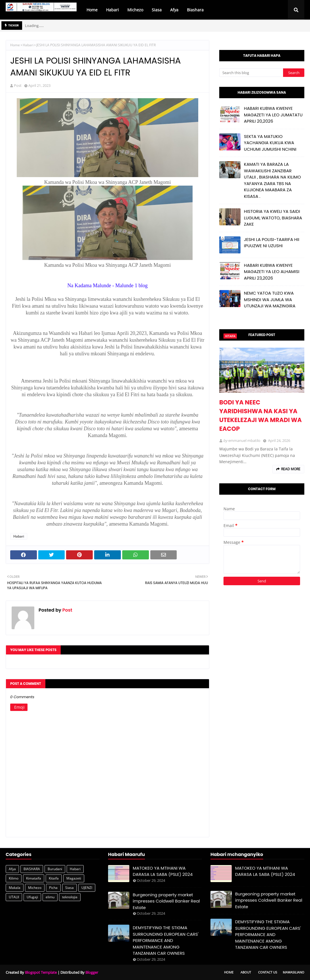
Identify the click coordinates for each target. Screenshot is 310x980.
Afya (12, 869)
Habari (28, 45)
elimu (50, 897)
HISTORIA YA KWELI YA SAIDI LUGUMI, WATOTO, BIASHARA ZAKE (273, 218)
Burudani (55, 869)
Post (18, 85)
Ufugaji (32, 897)
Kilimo (14, 878)
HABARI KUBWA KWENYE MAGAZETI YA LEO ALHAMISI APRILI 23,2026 (272, 272)
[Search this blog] (251, 73)
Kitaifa (54, 878)
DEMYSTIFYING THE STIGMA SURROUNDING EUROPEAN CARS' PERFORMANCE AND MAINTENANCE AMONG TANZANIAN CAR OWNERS (166, 940)
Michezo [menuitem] (135, 10)
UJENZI (87, 888)
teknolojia (70, 897)
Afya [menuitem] (174, 10)
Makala (15, 888)
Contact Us (268, 972)
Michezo (35, 888)
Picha (53, 888)
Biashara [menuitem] (195, 10)
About (246, 972)
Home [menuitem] (92, 10)
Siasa (69, 888)
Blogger (92, 972)
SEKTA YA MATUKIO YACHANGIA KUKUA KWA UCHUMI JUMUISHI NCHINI (270, 143)
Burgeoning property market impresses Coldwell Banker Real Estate (166, 901)
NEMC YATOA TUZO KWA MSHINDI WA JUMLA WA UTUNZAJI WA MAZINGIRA (270, 299)
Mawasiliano (294, 972)
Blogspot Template (41, 972)
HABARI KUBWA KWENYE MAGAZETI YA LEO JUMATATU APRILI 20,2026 (273, 115)
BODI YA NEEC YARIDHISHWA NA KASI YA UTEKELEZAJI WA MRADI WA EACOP (261, 415)
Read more (291, 469)
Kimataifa (34, 878)
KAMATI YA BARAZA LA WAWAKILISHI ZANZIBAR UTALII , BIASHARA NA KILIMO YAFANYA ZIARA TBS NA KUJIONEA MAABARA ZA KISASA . (272, 180)
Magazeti (74, 878)
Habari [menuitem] (112, 10)
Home (15, 45)
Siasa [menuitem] (157, 10)
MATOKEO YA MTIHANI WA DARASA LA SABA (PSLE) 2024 (163, 871)
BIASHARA (32, 869)
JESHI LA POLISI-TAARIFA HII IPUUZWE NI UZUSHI (272, 243)
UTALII (14, 897)
